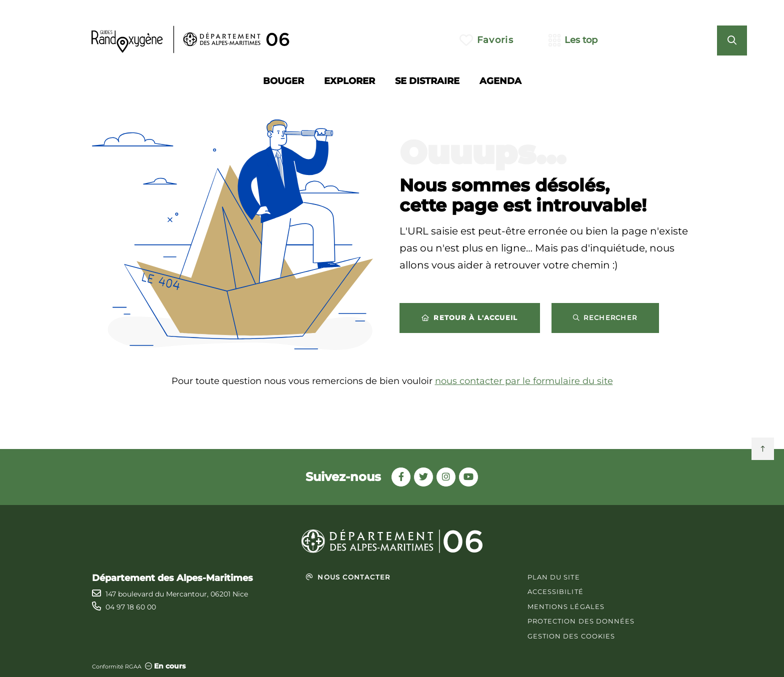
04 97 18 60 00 (131, 607)
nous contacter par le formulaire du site (524, 381)
